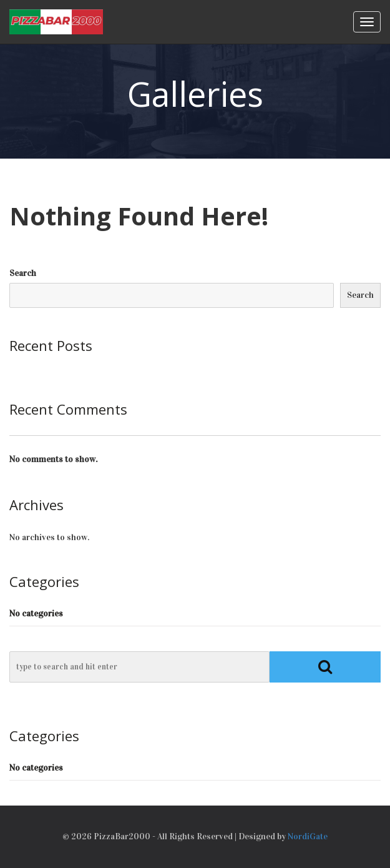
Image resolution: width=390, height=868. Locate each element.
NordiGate (308, 836)
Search (23, 273)
